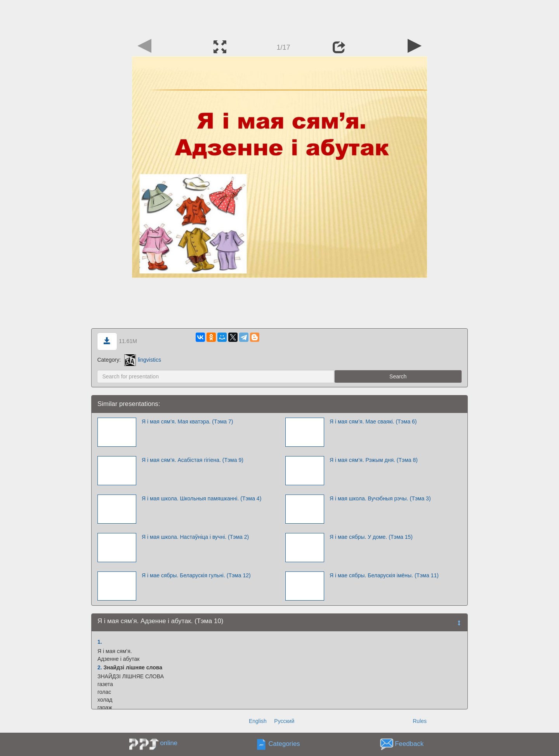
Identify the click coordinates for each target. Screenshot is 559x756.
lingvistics (143, 360)
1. (100, 642)
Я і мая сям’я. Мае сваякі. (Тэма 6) (373, 422)
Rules (420, 721)
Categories (284, 744)
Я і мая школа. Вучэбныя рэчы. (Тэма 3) (380, 498)
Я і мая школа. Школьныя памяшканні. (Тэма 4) (201, 498)
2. (100, 667)
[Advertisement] (279, 17)
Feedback (409, 744)
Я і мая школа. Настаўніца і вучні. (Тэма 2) (195, 537)
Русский (284, 721)
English (258, 721)
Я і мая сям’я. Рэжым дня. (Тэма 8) (374, 460)
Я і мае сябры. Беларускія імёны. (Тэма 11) (384, 575)
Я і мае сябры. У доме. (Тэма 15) (371, 537)
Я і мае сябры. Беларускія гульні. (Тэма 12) (196, 575)
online (169, 743)
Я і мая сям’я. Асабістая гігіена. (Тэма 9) (193, 460)
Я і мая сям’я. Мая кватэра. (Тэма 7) (187, 422)
